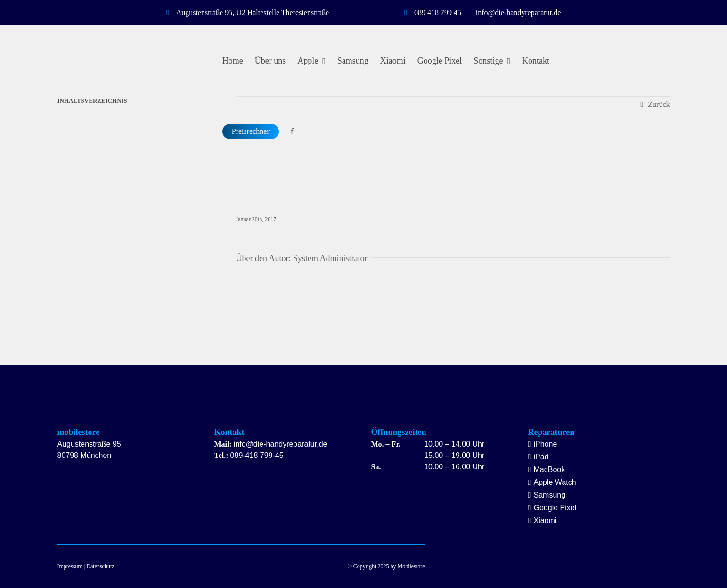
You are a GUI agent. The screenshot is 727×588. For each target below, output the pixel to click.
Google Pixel (555, 508)
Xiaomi (545, 520)
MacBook (550, 470)
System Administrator (330, 258)
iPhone (546, 444)
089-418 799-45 (257, 455)
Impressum (70, 566)
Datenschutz (100, 566)
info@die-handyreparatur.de (281, 444)
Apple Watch (555, 482)
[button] (293, 131)
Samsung (550, 495)
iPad (541, 457)
